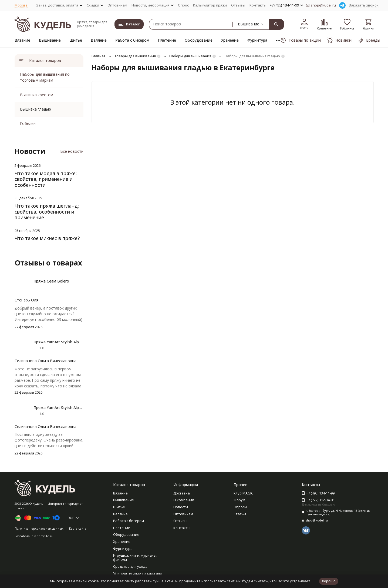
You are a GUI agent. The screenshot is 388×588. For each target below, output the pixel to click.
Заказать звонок (364, 5)
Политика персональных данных (39, 528)
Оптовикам (117, 5)
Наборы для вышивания (190, 56)
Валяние (99, 40)
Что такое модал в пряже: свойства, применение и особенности (46, 179)
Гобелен (28, 123)
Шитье (76, 40)
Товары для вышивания (135, 56)
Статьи (240, 514)
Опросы (240, 507)
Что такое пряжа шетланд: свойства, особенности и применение (47, 212)
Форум (239, 500)
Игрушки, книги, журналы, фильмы (135, 557)
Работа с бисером (132, 40)
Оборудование (199, 40)
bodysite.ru (45, 536)
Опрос (183, 5)
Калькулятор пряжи (210, 5)
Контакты (258, 5)
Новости (181, 507)
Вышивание (50, 40)
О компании (184, 500)
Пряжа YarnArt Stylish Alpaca (59, 342)
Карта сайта (78, 528)
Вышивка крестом (37, 95)
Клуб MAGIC (243, 493)
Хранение (230, 40)
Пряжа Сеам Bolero (51, 281)
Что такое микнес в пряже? (47, 238)
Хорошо (329, 581)
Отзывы (238, 5)
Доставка (182, 493)
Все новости (72, 151)
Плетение (167, 40)
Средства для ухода (130, 566)
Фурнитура (257, 40)
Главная (99, 56)
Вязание (22, 40)
